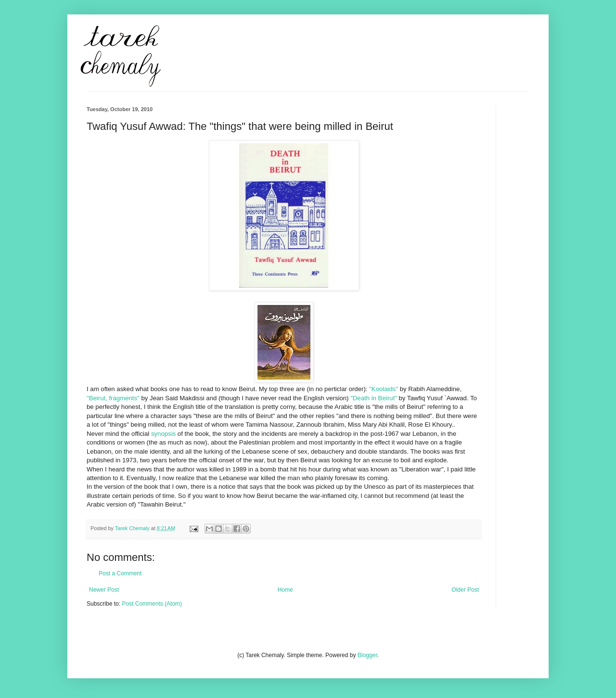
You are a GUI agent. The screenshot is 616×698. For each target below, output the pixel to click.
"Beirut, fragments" (113, 398)
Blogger (367, 655)
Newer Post (104, 590)
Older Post (465, 590)
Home (285, 590)
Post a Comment (120, 573)
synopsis (163, 434)
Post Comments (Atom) (152, 604)
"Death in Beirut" (374, 398)
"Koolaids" (384, 389)
